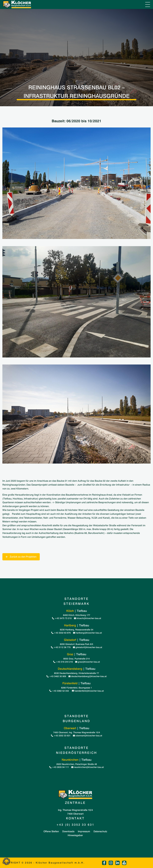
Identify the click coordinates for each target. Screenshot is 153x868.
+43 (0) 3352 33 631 (75, 825)
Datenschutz (100, 831)
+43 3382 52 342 (59, 691)
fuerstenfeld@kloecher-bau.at (88, 691)
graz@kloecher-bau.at (87, 662)
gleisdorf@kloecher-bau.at (87, 647)
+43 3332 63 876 (61, 633)
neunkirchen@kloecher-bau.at (87, 767)
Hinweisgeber (75, 835)
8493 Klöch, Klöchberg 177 (77, 615)
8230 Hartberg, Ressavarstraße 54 (77, 630)
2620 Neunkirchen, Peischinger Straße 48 (77, 764)
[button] (7, 861)
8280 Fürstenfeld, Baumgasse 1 (76, 688)
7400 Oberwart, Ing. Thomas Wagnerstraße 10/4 (77, 732)
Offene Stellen (51, 831)
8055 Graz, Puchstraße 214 (76, 659)
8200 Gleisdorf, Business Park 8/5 (76, 644)
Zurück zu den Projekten (21, 557)
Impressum (84, 831)
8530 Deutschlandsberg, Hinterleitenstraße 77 (76, 673)
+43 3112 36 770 (61, 647)
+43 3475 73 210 (62, 618)
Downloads (68, 831)
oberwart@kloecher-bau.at (87, 736)
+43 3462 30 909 (56, 676)
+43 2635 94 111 (59, 767)
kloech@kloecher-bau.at (87, 618)
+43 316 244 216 (63, 662)
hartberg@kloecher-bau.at (87, 633)
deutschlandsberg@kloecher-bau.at (87, 676)
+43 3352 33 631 (61, 736)
